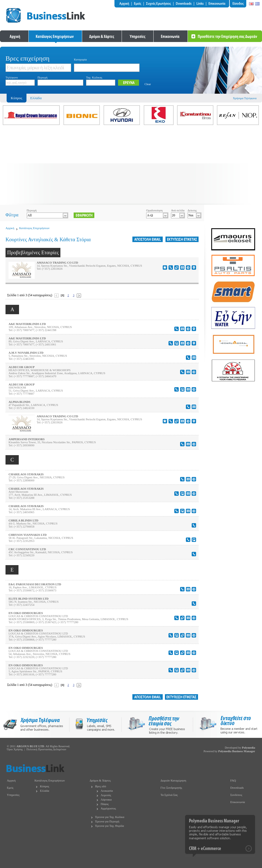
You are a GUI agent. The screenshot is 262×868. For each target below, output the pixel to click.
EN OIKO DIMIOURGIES (26, 613)
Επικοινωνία (238, 802)
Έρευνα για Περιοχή (107, 821)
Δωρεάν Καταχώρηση (173, 781)
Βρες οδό (101, 786)
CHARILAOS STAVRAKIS (26, 474)
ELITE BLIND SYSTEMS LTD (29, 599)
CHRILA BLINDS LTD (23, 520)
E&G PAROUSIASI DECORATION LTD (35, 584)
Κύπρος (45, 786)
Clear (148, 84)
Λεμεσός (106, 795)
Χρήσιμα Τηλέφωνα (245, 98)
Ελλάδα (36, 98)
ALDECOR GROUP (22, 367)
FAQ (233, 781)
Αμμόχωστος (108, 808)
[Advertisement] (131, 166)
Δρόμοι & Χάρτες (100, 781)
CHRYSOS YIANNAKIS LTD (28, 535)
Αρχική (10, 228)
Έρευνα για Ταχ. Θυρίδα (109, 826)
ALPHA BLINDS (19, 402)
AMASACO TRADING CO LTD (57, 263)
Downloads (237, 788)
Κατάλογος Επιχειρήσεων (34, 228)
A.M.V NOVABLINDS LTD (26, 353)
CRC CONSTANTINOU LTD (27, 549)
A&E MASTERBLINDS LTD (27, 324)
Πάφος (105, 804)
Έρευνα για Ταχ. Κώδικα (110, 817)
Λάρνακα (106, 800)
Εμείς (10, 788)
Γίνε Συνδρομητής (171, 788)
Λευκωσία (107, 791)
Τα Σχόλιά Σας (169, 795)
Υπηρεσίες (13, 795)
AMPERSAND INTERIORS (27, 439)
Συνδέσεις (236, 795)
